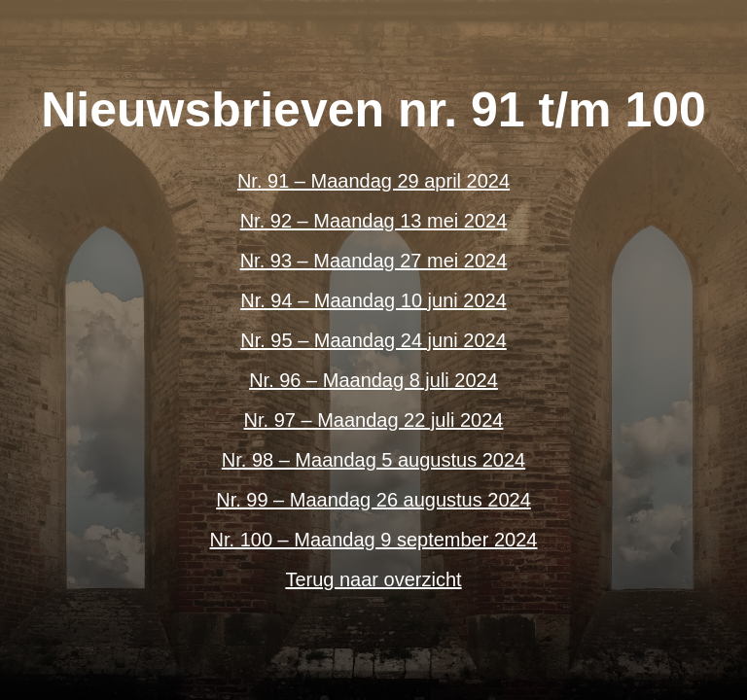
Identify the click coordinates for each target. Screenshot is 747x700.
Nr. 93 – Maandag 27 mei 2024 (374, 261)
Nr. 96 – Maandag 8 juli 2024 (373, 380)
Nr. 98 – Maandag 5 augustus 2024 (373, 460)
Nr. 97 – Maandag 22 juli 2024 (374, 420)
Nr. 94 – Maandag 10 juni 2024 (373, 300)
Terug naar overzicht (373, 579)
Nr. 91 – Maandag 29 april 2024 (373, 181)
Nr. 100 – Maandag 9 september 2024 (374, 540)
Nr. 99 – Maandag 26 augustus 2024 (373, 500)
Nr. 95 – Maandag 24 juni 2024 (373, 340)
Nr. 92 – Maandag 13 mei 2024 (374, 221)
